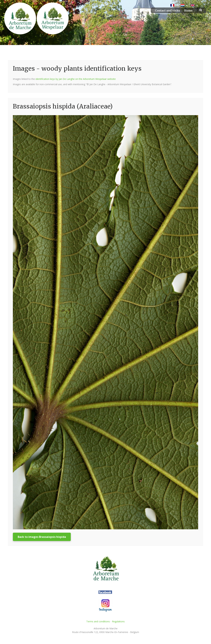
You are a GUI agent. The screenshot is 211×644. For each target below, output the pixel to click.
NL (187, 5)
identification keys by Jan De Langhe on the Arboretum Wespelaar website (76, 79)
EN (197, 5)
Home (188, 11)
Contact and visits (167, 11)
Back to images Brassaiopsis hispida (42, 537)
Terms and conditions (98, 621)
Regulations (118, 621)
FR (177, 5)
